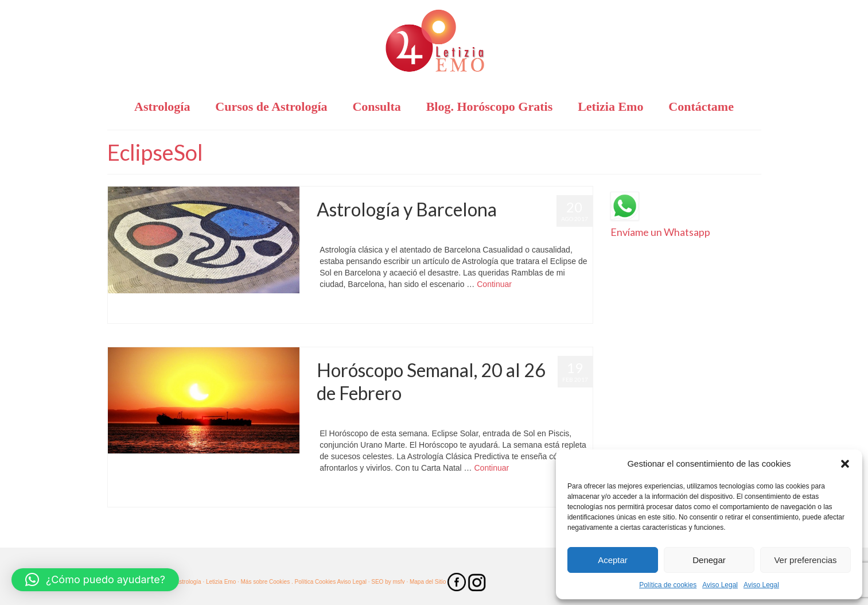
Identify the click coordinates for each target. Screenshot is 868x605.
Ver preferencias (805, 560)
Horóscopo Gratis (482, 232)
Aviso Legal (720, 585)
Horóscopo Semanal (539, 416)
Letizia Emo (350, 232)
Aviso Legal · (353, 582)
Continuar (494, 284)
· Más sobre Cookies (264, 582)
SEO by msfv (388, 582)
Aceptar (613, 560)
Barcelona (440, 232)
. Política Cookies (314, 582)
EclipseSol (336, 311)
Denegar (709, 560)
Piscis (360, 495)
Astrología (440, 416)
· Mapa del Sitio (427, 582)
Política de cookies (668, 585)
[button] (845, 464)
